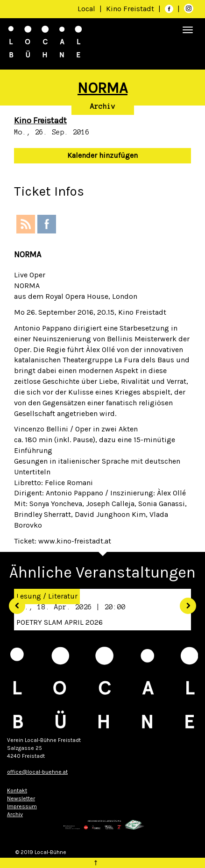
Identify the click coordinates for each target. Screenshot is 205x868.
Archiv (103, 106)
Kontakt (17, 790)
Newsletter (21, 798)
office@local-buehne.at (37, 772)
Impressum (22, 806)
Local (86, 9)
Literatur (63, 596)
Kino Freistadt (131, 9)
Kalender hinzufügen (102, 155)
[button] (14, 602)
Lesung (29, 596)
